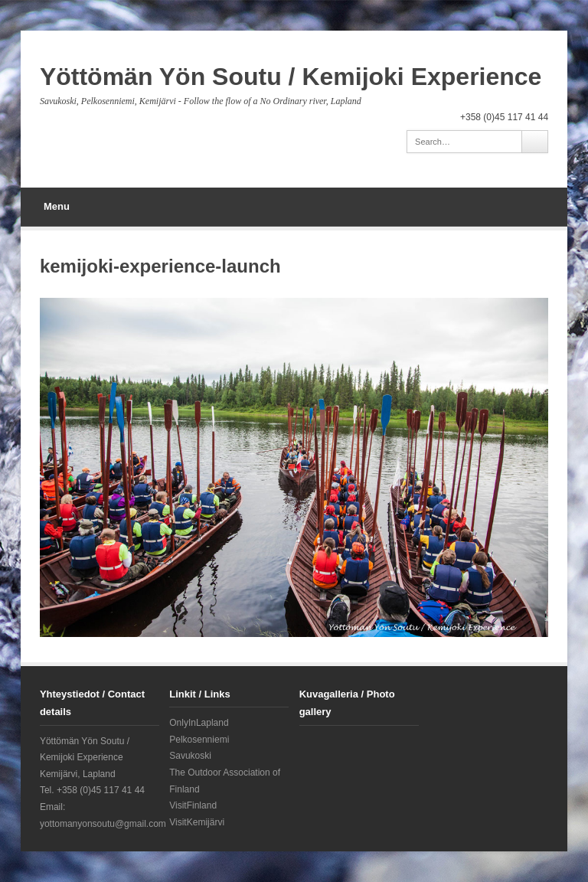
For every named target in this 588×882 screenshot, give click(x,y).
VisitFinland (193, 805)
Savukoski (190, 756)
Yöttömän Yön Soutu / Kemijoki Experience (291, 77)
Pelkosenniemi (199, 740)
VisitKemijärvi (197, 822)
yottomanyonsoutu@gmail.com (103, 824)
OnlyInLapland (199, 723)
